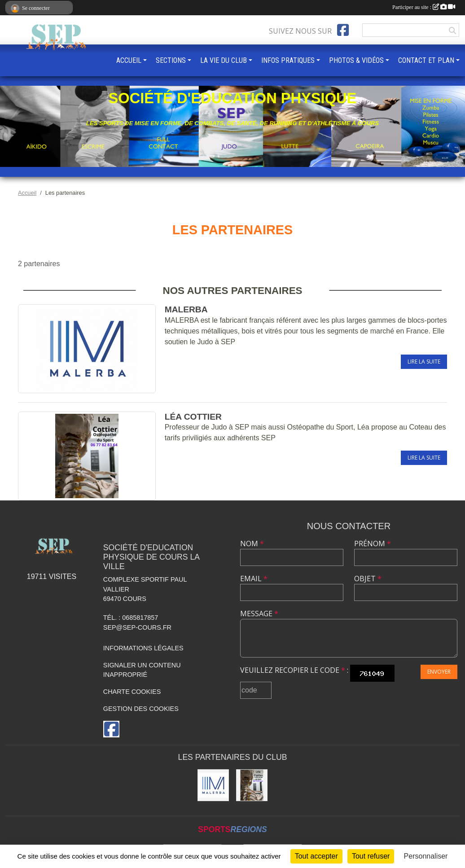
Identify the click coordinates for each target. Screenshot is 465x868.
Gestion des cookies (141, 709)
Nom (252, 544)
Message (259, 614)
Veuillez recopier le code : (294, 670)
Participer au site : (424, 7)
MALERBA (186, 309)
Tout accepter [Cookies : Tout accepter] (316, 856)
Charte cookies (132, 692)
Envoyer (439, 672)
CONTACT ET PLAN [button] (426, 60)
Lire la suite (424, 362)
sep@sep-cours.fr (137, 627)
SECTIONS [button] (171, 60)
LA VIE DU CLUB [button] (224, 60)
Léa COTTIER (193, 417)
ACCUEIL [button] (129, 60)
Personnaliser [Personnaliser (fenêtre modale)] (426, 856)
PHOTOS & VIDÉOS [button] (356, 60)
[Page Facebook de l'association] (343, 30)
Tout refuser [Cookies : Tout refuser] (371, 856)
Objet (368, 579)
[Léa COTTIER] (252, 785)
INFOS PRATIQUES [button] (288, 60)
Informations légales (143, 648)
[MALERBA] (213, 785)
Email (254, 579)
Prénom (373, 544)
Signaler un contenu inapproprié (142, 670)
